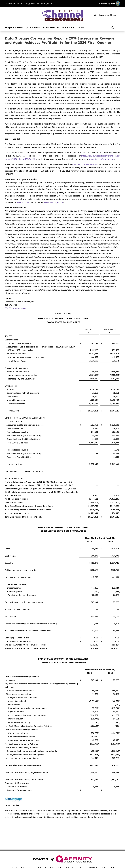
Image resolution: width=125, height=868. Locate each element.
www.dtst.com (23, 202)
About (81, 27)
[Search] (112, 28)
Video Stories (69, 27)
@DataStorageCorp (54, 202)
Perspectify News (14, 27)
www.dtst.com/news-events (102, 159)
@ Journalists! (33, 27)
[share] (119, 28)
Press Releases (51, 27)
